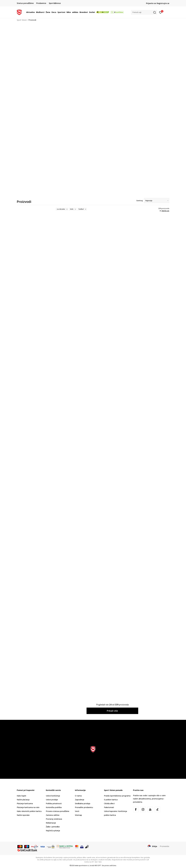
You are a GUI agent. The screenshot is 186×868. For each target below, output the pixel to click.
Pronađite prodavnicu (84, 807)
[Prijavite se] (160, 12)
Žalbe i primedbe (53, 827)
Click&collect (109, 803)
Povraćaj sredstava (54, 819)
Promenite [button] (164, 846)
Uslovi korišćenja (53, 796)
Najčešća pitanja (53, 831)
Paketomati (109, 807)
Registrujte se (163, 3)
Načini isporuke (23, 815)
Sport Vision (22, 20)
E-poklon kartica (111, 800)
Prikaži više (112, 711)
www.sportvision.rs (82, 865)
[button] (144, 12)
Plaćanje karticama (25, 803)
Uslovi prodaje (52, 800)
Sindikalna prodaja (83, 803)
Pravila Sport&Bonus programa (117, 796)
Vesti (77, 811)
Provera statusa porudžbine (58, 811)
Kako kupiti (21, 796)
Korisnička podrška (54, 807)
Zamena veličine (53, 815)
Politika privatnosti (54, 803)
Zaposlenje (80, 800)
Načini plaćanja (23, 800)
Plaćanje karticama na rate (28, 807)
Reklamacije (51, 823)
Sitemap (78, 815)
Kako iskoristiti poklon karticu (29, 811)
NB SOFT (98, 865)
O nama (78, 796)
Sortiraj (140, 201)
